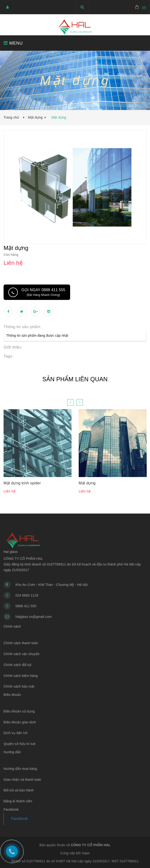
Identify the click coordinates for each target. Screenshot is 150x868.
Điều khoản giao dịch (20, 722)
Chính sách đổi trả (18, 665)
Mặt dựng (35, 117)
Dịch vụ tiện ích (16, 733)
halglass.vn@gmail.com (34, 616)
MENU (13, 43)
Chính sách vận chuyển (22, 654)
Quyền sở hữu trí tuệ (19, 744)
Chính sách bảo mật (19, 686)
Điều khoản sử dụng (19, 711)
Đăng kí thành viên (18, 801)
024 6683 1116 (27, 595)
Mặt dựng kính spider (22, 483)
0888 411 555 (26, 606)
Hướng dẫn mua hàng (20, 768)
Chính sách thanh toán (21, 643)
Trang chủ (12, 117)
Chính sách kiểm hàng (21, 675)
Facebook (19, 818)
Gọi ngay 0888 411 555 (43, 292)
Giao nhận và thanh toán (22, 779)
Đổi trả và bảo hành (19, 790)
